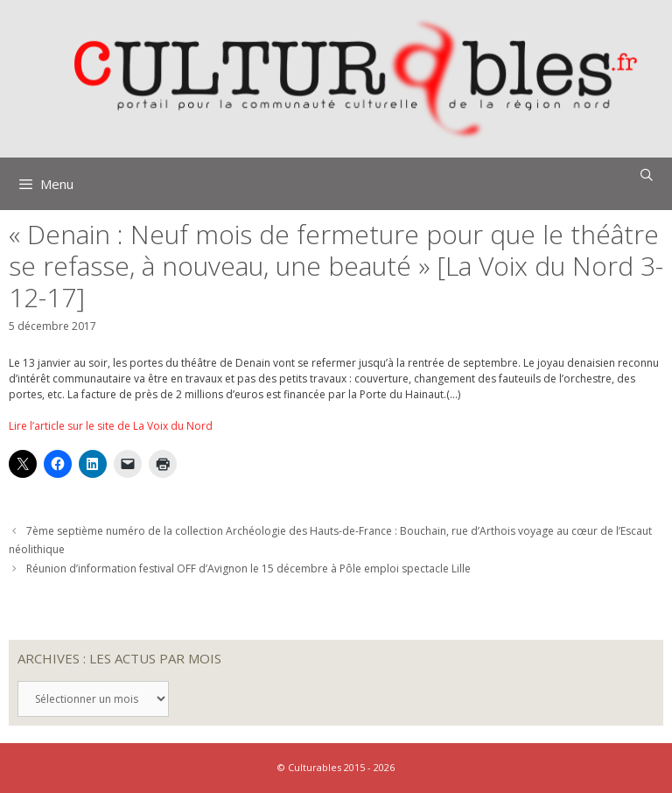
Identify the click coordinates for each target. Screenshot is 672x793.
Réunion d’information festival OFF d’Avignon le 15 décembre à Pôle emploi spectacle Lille (248, 568)
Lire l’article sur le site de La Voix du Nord (111, 426)
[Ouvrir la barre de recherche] (647, 175)
